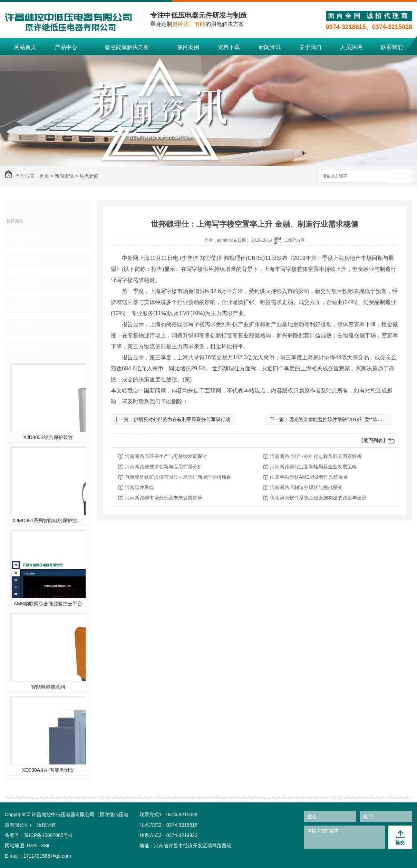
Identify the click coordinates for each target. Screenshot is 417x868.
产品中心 (66, 47)
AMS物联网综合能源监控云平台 (48, 604)
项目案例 (188, 47)
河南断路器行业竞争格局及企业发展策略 (313, 467)
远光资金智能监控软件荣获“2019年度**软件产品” (341, 419)
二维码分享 (294, 240)
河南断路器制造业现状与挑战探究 (306, 487)
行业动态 (28, 261)
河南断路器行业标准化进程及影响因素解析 (316, 456)
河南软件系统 (139, 487)
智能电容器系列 (48, 687)
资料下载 (229, 47)
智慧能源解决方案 (127, 47)
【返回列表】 (373, 440)
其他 (21, 327)
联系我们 (392, 47)
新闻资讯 (270, 47)
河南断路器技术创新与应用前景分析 (164, 467)
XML (46, 846)
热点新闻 (89, 176)
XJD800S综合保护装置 (48, 437)
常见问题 (28, 283)
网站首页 (25, 47)
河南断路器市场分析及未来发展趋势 (164, 498)
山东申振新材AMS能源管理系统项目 (309, 477)
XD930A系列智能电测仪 (48, 770)
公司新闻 (28, 238)
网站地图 (14, 846)
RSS (33, 846)
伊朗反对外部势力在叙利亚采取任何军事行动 (182, 419)
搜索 (400, 177)
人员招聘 (351, 47)
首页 (44, 176)
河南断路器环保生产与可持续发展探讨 (166, 456)
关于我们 (310, 47)
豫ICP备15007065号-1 (48, 835)
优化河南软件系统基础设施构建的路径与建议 (318, 498)
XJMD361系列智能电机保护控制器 (48, 520)
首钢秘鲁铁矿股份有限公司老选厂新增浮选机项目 (178, 477)
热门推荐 (28, 349)
